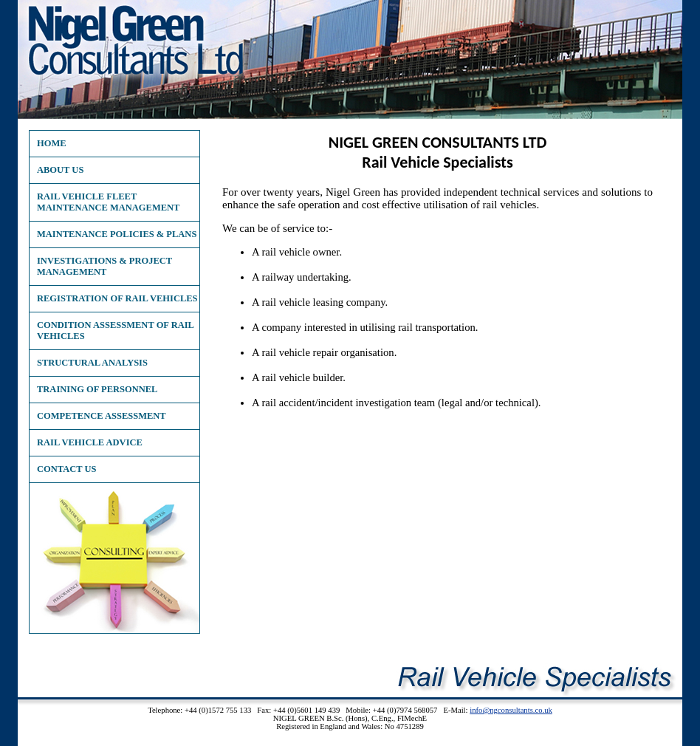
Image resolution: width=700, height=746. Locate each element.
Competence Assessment (102, 416)
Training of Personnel (97, 389)
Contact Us (66, 469)
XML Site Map (350, 735)
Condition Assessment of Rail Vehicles (116, 331)
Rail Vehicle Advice (90, 442)
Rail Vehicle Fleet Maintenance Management (108, 202)
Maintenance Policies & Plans (117, 234)
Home (52, 143)
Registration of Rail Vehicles (117, 298)
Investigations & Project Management (104, 266)
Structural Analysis (92, 363)
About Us (60, 170)
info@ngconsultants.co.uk (511, 710)
